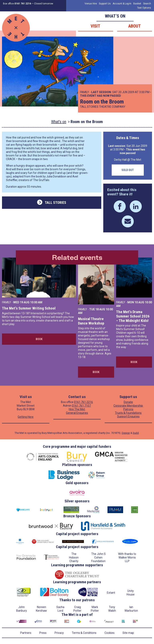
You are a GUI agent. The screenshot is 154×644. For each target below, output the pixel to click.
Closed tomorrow (44, 4)
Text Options (144, 8)
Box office (17, 4)
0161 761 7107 (81, 406)
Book (39, 339)
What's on (59, 122)
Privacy (59, 633)
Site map (128, 633)
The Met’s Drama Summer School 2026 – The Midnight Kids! (133, 316)
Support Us (105, 4)
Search (147, 4)
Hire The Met (77, 409)
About (134, 26)
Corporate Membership (128, 406)
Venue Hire (91, 4)
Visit (95, 26)
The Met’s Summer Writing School (29, 308)
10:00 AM (36, 302)
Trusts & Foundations (128, 413)
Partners (26, 633)
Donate (128, 402)
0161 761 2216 (83, 402)
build (136, 433)
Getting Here (26, 417)
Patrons (128, 409)
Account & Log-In (122, 4)
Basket (137, 4)
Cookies (109, 633)
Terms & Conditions (84, 633)
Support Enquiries (128, 416)
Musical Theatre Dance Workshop (91, 321)
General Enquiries (77, 413)
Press (43, 633)
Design (126, 433)
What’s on (115, 16)
